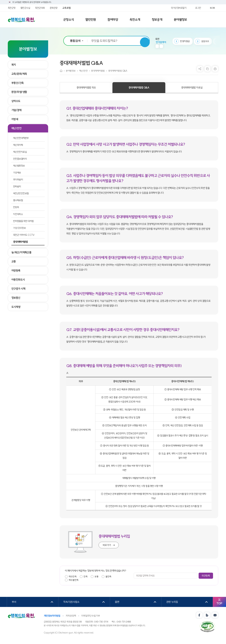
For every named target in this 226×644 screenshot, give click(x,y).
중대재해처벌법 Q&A (118, 71)
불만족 (108, 577)
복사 (207, 69)
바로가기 (107, 545)
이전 (157, 46)
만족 (86, 577)
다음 (161, 46)
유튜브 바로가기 (215, 615)
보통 (96, 577)
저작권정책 (71, 616)
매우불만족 (74, 580)
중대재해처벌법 (98, 71)
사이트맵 (211, 20)
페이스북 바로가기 (199, 615)
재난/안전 (83, 71)
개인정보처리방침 (52, 616)
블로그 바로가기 (207, 615)
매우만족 (73, 577)
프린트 (215, 69)
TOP (219, 603)
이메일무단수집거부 (91, 616)
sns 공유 (200, 69)
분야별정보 (71, 71)
